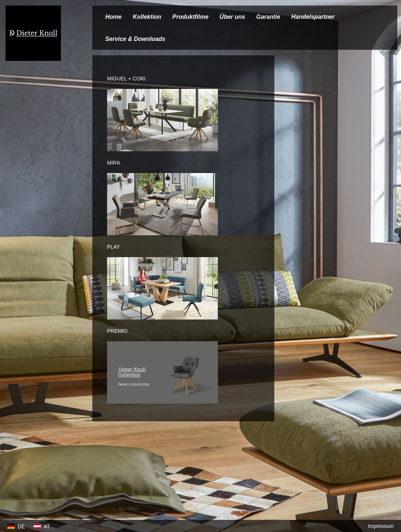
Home (113, 17)
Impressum (381, 526)
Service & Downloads (135, 39)
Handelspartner (313, 17)
